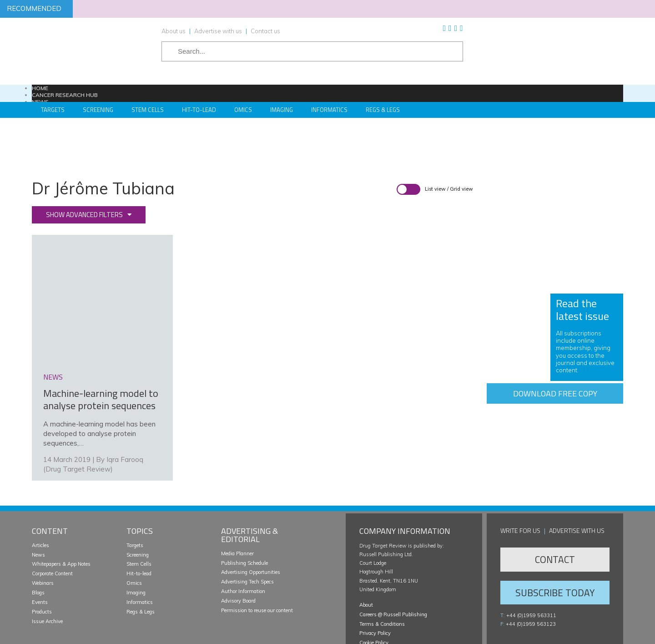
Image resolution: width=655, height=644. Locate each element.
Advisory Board (238, 556)
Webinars (43, 538)
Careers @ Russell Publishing (393, 569)
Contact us (265, 31)
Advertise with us (218, 31)
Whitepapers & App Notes (61, 519)
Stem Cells (148, 110)
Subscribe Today (555, 548)
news (53, 332)
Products (42, 567)
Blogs (38, 548)
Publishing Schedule (244, 518)
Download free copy (555, 393)
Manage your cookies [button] (383, 607)
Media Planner (237, 508)
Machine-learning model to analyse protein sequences (101, 355)
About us (174, 31)
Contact (555, 514)
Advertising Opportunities (251, 527)
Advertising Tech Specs (247, 537)
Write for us (520, 485)
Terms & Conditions (382, 579)
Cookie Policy (374, 598)
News (38, 510)
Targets (53, 110)
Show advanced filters (84, 215)
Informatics (329, 110)
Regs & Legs (383, 110)
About (366, 560)
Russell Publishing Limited (86, 634)
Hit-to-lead (139, 529)
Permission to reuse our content (257, 565)
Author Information (243, 546)
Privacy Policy (375, 588)
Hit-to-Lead (199, 110)
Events (40, 557)
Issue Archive (47, 576)
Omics (243, 110)
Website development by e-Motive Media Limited (567, 634)
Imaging (282, 110)
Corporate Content (52, 529)
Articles (40, 500)
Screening (98, 110)
